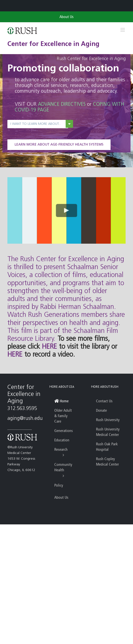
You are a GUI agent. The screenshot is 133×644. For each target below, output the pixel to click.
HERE (49, 347)
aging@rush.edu (25, 419)
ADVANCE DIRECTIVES (62, 105)
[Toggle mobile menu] (123, 30)
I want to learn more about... (36, 124)
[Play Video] (66, 210)
